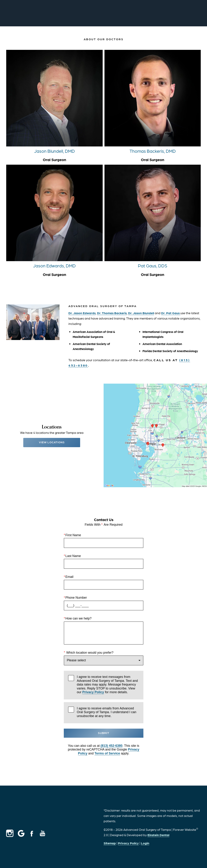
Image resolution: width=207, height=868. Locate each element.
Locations (149, 13)
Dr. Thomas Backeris (112, 313)
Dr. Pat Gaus (171, 313)
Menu (193, 13)
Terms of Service (107, 753)
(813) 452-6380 (111, 746)
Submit (104, 733)
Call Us (127, 13)
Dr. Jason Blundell (141, 313)
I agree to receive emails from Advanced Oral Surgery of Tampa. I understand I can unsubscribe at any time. (107, 712)
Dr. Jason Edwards (82, 313)
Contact (171, 13)
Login (145, 843)
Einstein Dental (158, 835)
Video (110, 13)
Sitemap (110, 843)
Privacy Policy (93, 692)
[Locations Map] (155, 435)
